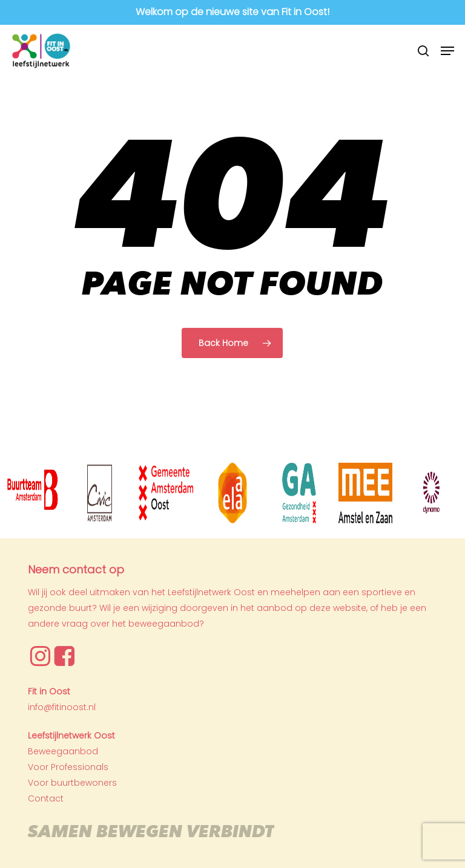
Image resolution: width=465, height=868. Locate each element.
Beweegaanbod (63, 751)
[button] (447, 51)
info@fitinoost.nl (62, 707)
